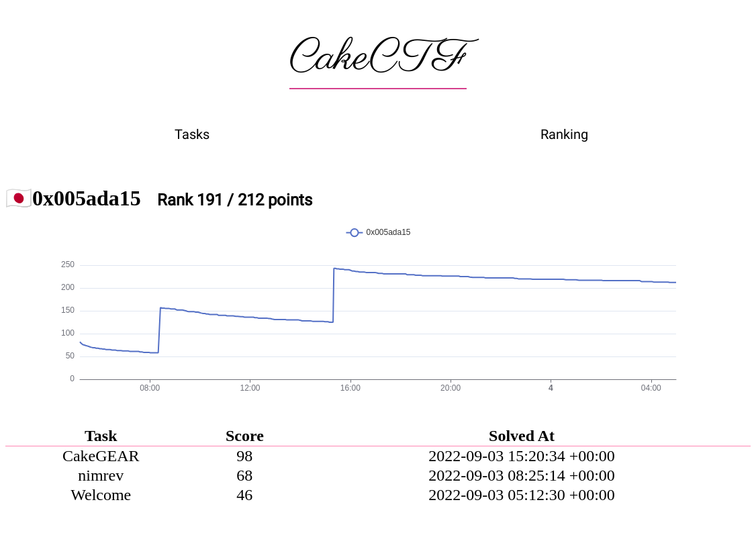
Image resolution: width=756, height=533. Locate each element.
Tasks (192, 134)
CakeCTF (378, 58)
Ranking (564, 134)
